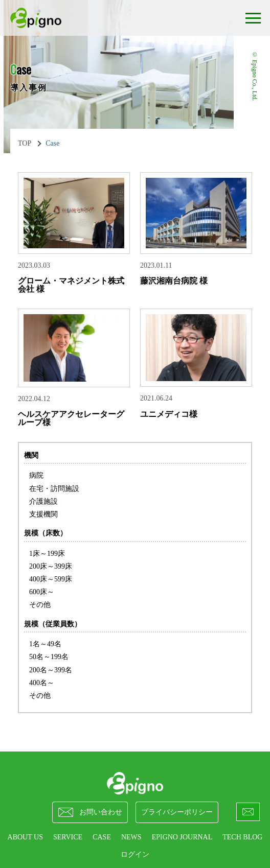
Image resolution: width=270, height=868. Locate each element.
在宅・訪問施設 (54, 489)
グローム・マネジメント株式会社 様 (71, 285)
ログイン (135, 854)
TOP (25, 143)
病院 (36, 475)
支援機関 (43, 514)
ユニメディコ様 (169, 414)
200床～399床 (51, 566)
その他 (40, 605)
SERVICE (68, 837)
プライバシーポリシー (177, 812)
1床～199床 (47, 554)
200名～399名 (51, 670)
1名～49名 (45, 644)
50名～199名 (49, 657)
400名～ (42, 683)
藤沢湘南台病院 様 (174, 281)
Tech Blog (242, 837)
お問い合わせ (90, 812)
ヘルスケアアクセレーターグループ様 (71, 418)
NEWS (131, 837)
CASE (102, 837)
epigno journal (182, 837)
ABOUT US (25, 837)
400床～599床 (51, 579)
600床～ (42, 592)
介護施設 (43, 501)
